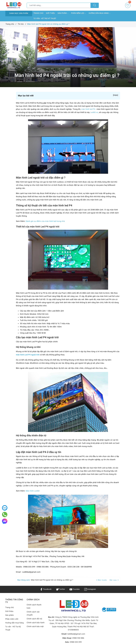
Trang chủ (38, 13)
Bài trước (102, 580)
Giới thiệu (51, 13)
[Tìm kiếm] (95, 5)
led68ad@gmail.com (76, 634)
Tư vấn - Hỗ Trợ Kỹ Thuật (45, 19)
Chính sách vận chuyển (33, 613)
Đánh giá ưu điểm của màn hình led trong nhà (45, 221)
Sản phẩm (63, 13)
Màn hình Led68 (33, 491)
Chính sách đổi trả (35, 619)
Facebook (46, 589)
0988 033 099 (76, 642)
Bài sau (114, 580)
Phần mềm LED (79, 13)
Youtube (75, 589)
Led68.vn (94, 112)
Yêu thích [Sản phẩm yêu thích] (128, 5)
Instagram (90, 589)
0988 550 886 (78, 638)
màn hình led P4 (88, 109)
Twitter (60, 589)
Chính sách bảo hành (36, 623)
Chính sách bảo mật (35, 627)
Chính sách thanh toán (34, 606)
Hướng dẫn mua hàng (99, 13)
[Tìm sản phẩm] (59, 5)
